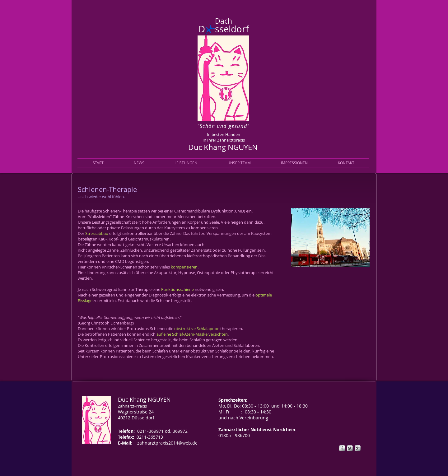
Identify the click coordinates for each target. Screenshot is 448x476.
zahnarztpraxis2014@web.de (167, 443)
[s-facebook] (342, 448)
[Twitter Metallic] (350, 448)
